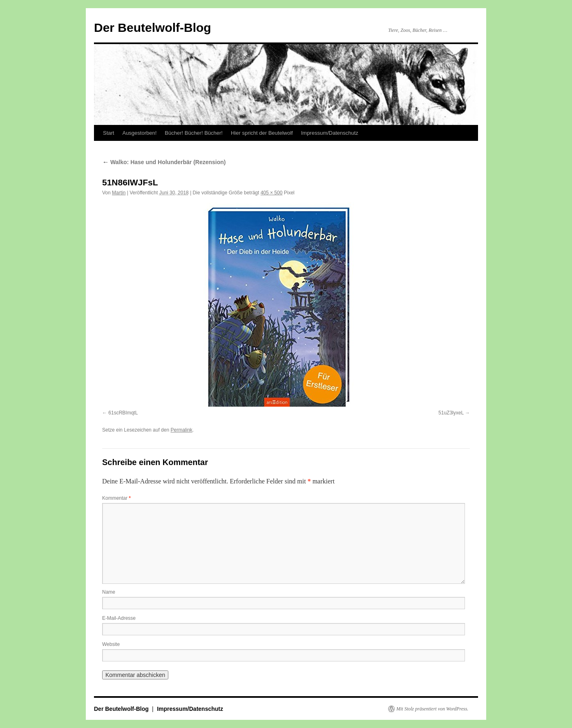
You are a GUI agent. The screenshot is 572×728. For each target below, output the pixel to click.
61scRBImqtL (123, 413)
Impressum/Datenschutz (330, 133)
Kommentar (116, 498)
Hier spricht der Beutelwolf (262, 133)
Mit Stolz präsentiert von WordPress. (432, 709)
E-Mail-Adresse (119, 618)
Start (108, 133)
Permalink (181, 430)
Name (109, 592)
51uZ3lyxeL (451, 413)
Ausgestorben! (139, 133)
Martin (119, 193)
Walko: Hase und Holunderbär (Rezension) (164, 162)
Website (111, 644)
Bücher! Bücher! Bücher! (194, 133)
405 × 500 (272, 193)
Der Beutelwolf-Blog (153, 28)
